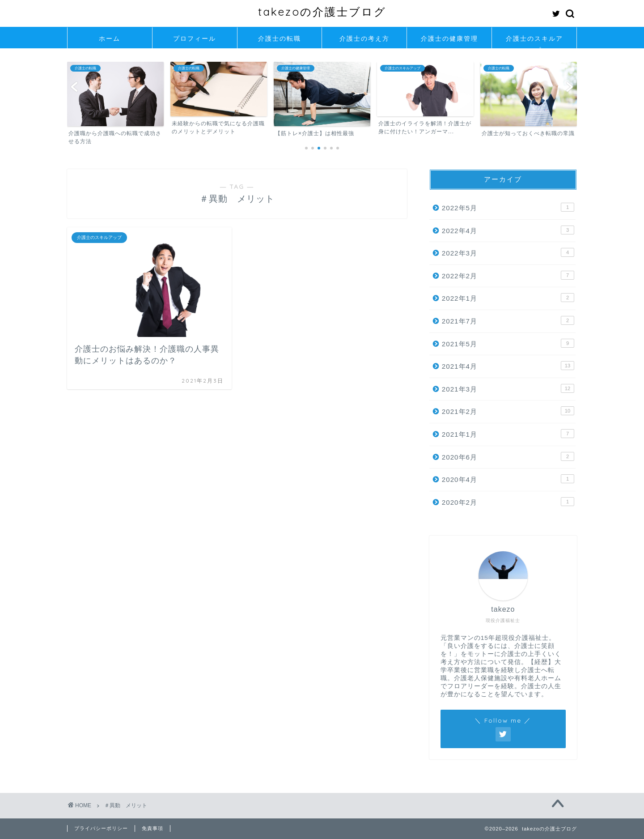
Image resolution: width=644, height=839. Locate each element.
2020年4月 (508, 479)
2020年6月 (508, 456)
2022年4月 (508, 230)
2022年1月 (508, 298)
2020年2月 (508, 502)
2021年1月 (508, 434)
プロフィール (195, 38)
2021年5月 (508, 343)
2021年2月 (508, 411)
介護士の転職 (280, 38)
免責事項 (153, 828)
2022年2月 (508, 275)
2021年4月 (508, 366)
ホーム (110, 38)
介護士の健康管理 (449, 38)
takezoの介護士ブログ (322, 12)
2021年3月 (508, 388)
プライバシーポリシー (101, 828)
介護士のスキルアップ (534, 41)
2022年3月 (508, 252)
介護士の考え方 (364, 38)
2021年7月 (508, 320)
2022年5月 (508, 207)
